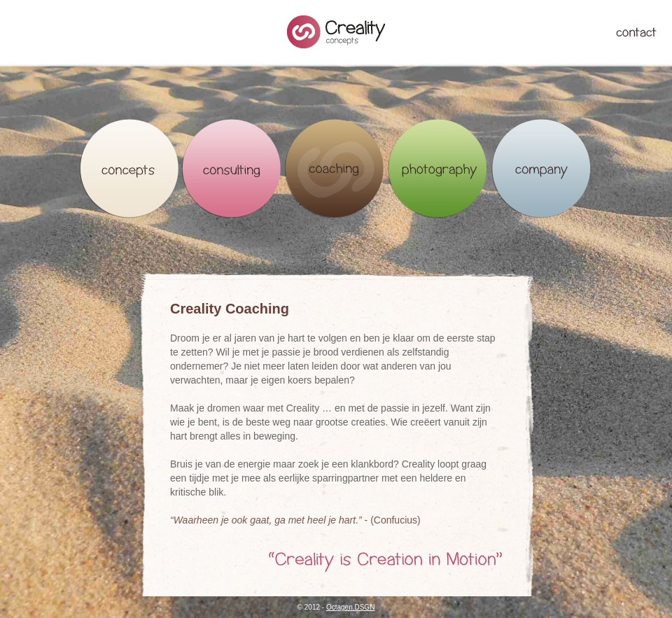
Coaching (335, 169)
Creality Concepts (336, 32)
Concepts (129, 169)
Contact (636, 32)
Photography (438, 169)
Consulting (232, 169)
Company (541, 169)
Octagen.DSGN (350, 607)
